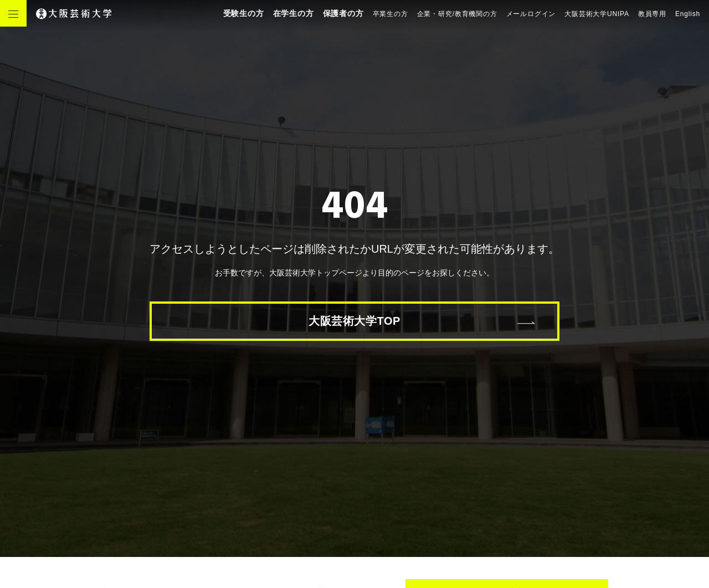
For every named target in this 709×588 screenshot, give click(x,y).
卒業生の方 (391, 14)
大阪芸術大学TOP (354, 321)
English (688, 14)
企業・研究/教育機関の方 (457, 14)
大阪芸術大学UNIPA (597, 14)
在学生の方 (294, 13)
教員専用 (652, 14)
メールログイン (531, 14)
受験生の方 (244, 13)
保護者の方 (343, 13)
